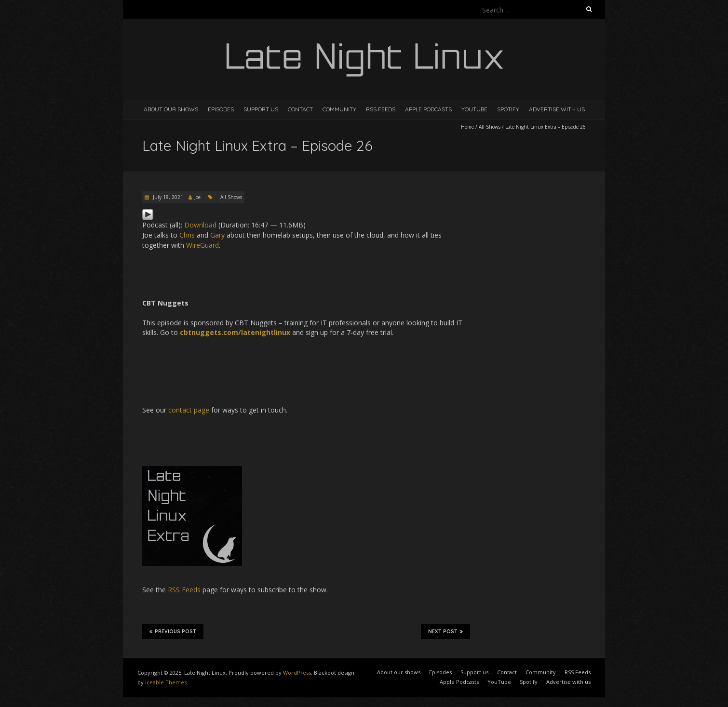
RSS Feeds (381, 109)
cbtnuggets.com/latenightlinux (235, 332)
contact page (189, 410)
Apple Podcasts (428, 109)
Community (339, 109)
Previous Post (173, 631)
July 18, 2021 (167, 197)
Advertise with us (557, 109)
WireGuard (202, 245)
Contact (300, 109)
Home (467, 127)
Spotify (508, 109)
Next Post (445, 631)
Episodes (221, 109)
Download (200, 225)
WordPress (297, 673)
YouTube (474, 109)
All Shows (490, 127)
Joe (197, 197)
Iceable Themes (166, 682)
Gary (217, 235)
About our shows (171, 109)
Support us (261, 109)
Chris (187, 235)
